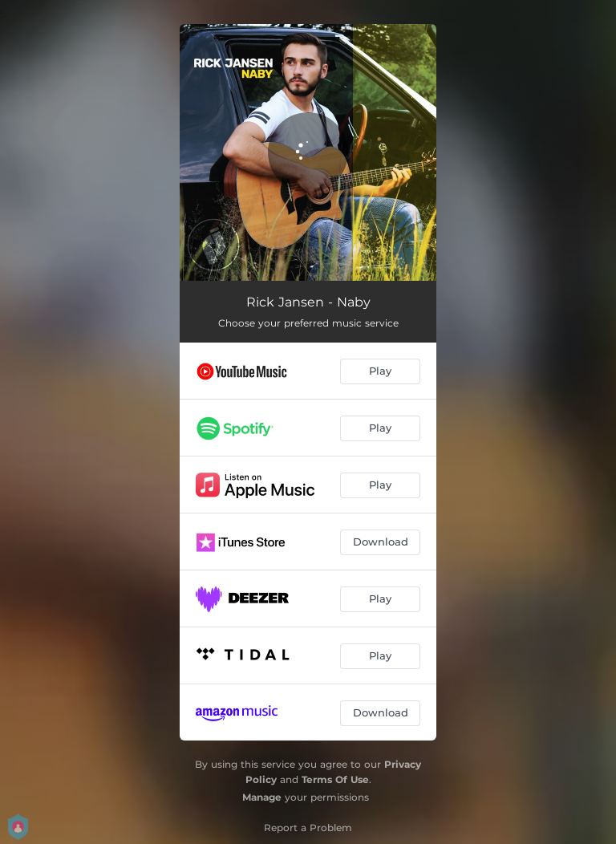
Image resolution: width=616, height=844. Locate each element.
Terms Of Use (335, 779)
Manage (262, 797)
